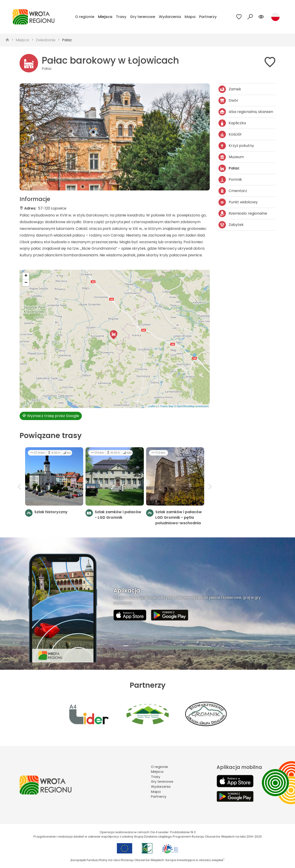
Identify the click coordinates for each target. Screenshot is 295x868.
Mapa (190, 17)
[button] (114, 335)
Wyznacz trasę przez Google (51, 416)
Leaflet (152, 406)
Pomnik (230, 180)
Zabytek (231, 225)
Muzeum (231, 157)
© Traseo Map (165, 406)
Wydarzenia (170, 17)
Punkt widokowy (238, 202)
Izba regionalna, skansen (246, 112)
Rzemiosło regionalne (243, 213)
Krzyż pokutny (236, 146)
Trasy (121, 17)
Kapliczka (232, 123)
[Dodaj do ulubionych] (270, 63)
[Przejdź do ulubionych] (239, 17)
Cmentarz (233, 191)
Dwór (228, 101)
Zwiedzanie (46, 40)
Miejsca (105, 17)
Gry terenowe (143, 17)
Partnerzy (208, 17)
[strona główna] (7, 40)
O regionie (85, 17)
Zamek (230, 89)
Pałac (67, 40)
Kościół (230, 134)
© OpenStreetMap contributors (191, 406)
